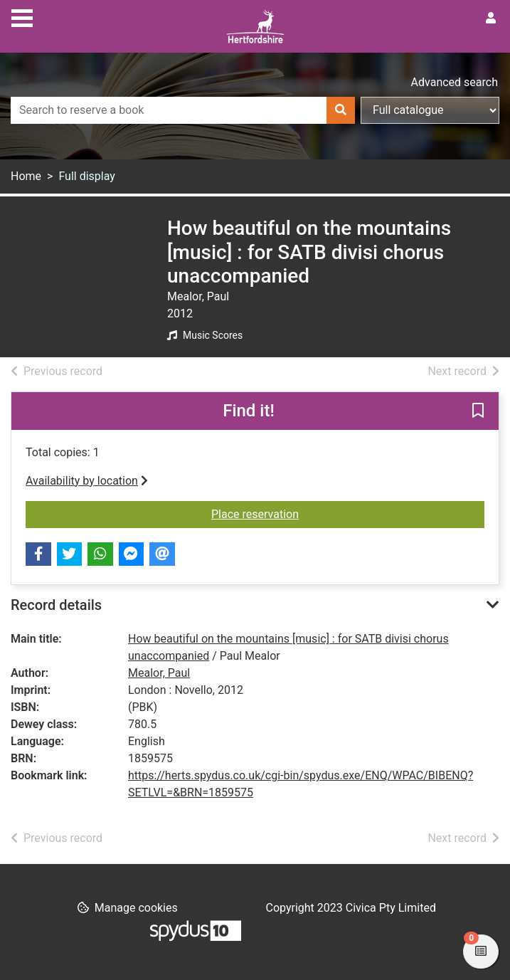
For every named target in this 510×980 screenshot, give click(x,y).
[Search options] (430, 110)
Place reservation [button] (348, 513)
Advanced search (455, 82)
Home (26, 176)
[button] (478, 411)
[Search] (341, 110)
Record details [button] (56, 605)
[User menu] (491, 19)
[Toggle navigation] (22, 16)
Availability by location (87, 481)
